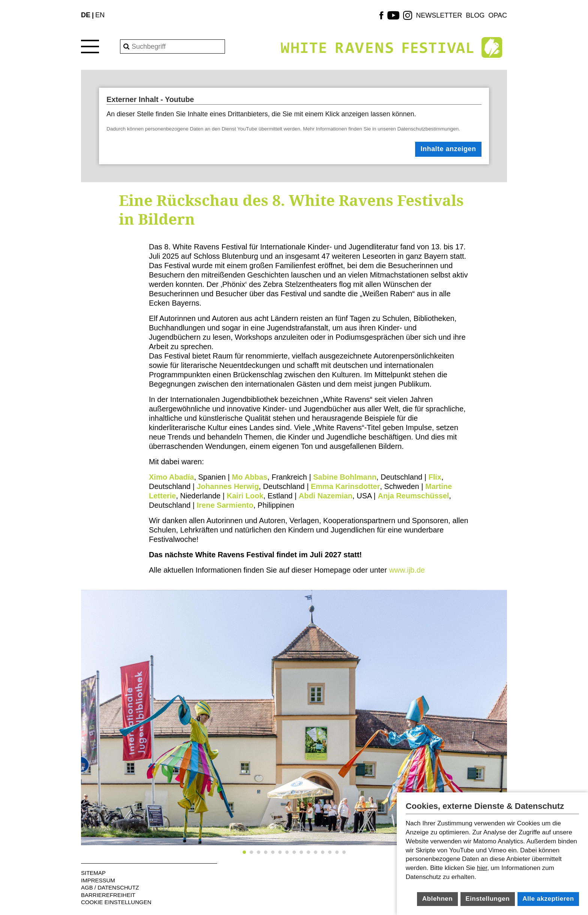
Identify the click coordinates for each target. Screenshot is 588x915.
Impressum (98, 880)
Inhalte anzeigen (448, 149)
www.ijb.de (406, 570)
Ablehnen (437, 899)
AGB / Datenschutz (110, 887)
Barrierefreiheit (108, 895)
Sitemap (93, 873)
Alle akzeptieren (548, 899)
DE (86, 15)
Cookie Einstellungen (116, 902)
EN (100, 15)
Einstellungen (487, 899)
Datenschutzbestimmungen (428, 129)
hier (482, 868)
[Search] (172, 46)
